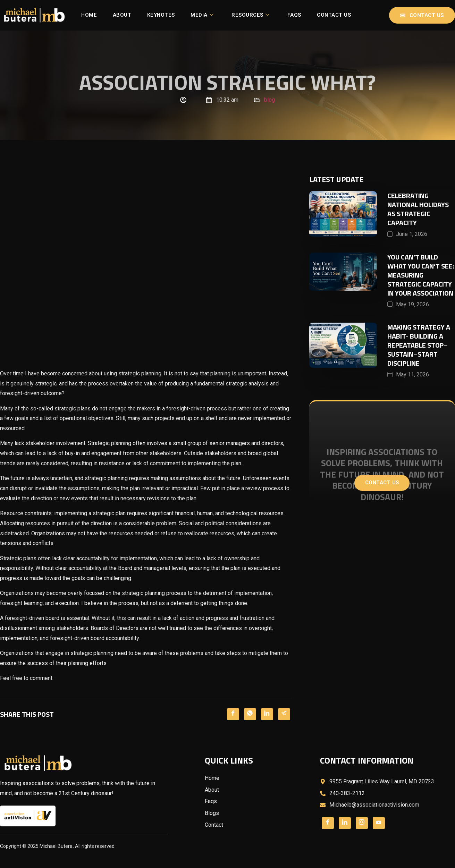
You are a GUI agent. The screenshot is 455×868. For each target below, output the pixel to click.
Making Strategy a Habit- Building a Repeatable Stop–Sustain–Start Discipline (419, 346)
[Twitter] (250, 714)
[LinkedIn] (267, 714)
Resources (278, 13)
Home (110, 13)
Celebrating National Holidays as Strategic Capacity (418, 209)
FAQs (323, 13)
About (144, 13)
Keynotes (185, 13)
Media (228, 13)
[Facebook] (233, 714)
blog (269, 100)
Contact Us (216, 19)
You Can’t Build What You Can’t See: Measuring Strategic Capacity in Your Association (421, 275)
